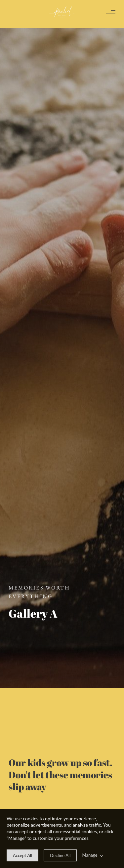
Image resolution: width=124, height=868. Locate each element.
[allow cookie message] (22, 855)
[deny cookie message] (60, 855)
